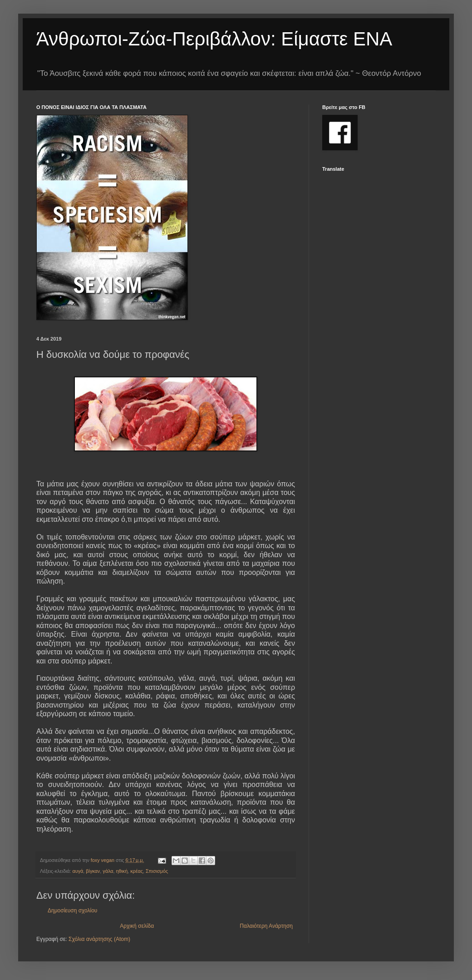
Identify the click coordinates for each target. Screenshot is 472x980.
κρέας (137, 871)
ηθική (122, 871)
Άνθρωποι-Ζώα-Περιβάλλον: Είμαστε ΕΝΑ (214, 39)
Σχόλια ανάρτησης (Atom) (99, 939)
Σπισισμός (157, 871)
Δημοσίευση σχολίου (72, 911)
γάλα (108, 871)
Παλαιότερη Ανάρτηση (266, 926)
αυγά (78, 871)
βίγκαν (93, 871)
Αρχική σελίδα (137, 926)
